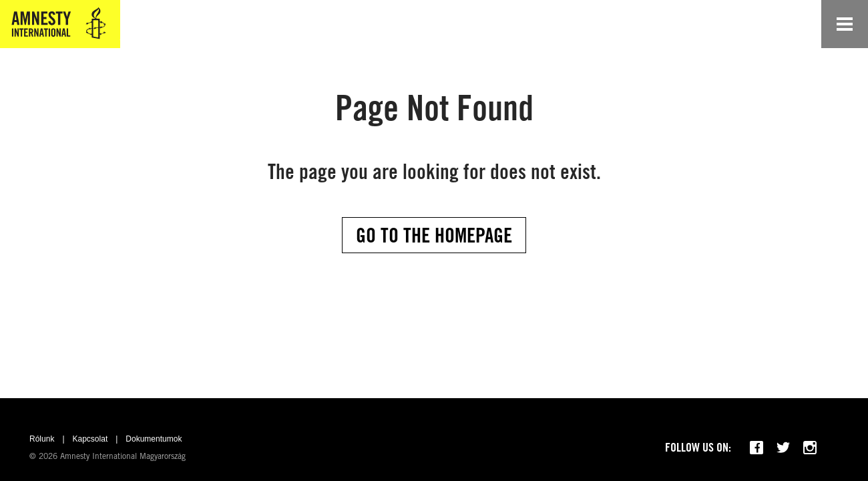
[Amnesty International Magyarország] (60, 24)
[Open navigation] (845, 24)
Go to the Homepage (434, 235)
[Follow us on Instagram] (810, 448)
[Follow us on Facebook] (756, 448)
